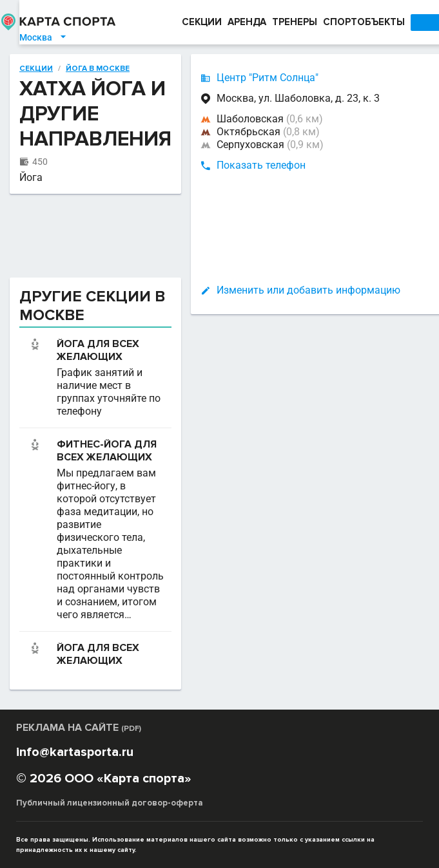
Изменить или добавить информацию (289, 290)
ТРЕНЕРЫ (275, 22)
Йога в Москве (78, 69)
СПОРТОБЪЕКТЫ (345, 22)
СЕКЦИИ (182, 22)
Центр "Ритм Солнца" (248, 78)
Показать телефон (242, 165)
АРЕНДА (228, 22)
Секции (17, 69)
